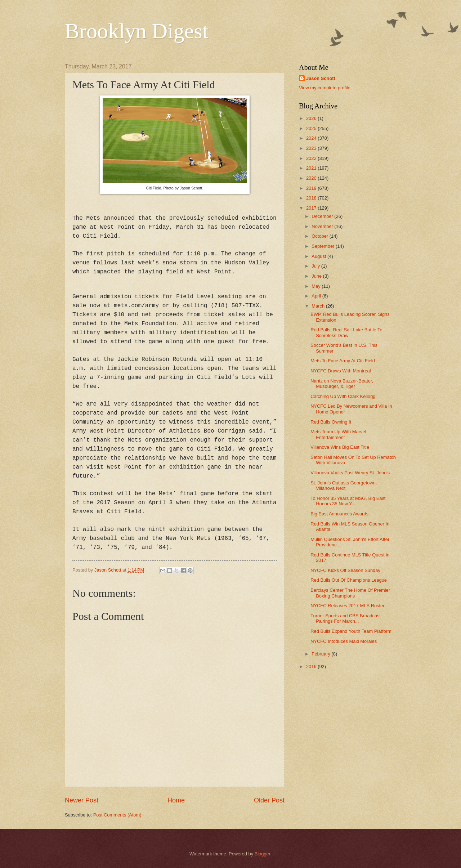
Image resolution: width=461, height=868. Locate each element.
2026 (312, 118)
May (317, 286)
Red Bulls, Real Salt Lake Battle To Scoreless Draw (346, 332)
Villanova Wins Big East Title (340, 447)
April (317, 296)
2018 (312, 198)
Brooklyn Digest (136, 31)
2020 (312, 178)
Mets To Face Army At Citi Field (343, 361)
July (316, 266)
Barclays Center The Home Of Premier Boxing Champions (350, 593)
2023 (312, 148)
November (323, 226)
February (321, 654)
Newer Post (82, 800)
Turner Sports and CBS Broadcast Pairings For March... (346, 618)
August (319, 256)
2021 (312, 168)
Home (176, 800)
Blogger (263, 854)
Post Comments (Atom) (117, 815)
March (319, 306)
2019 (312, 188)
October (320, 236)
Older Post (269, 800)
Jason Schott (321, 78)
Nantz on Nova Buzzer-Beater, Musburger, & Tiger (342, 384)
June (317, 276)
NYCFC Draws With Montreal (341, 371)
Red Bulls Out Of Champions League (349, 580)
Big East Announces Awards (339, 514)
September (324, 246)
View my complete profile (325, 88)
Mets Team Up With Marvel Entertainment (338, 434)
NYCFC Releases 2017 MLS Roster (347, 606)
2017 (312, 208)
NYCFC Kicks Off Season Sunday (345, 570)
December (323, 216)
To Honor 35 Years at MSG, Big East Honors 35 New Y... (348, 501)
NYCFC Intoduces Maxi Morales (344, 641)
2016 (312, 666)
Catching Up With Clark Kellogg (343, 396)
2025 (312, 128)
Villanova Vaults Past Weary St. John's (350, 473)
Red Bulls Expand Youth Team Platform (351, 631)
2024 (312, 138)
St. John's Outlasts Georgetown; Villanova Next (344, 486)
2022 (312, 158)
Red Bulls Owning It (331, 422)
